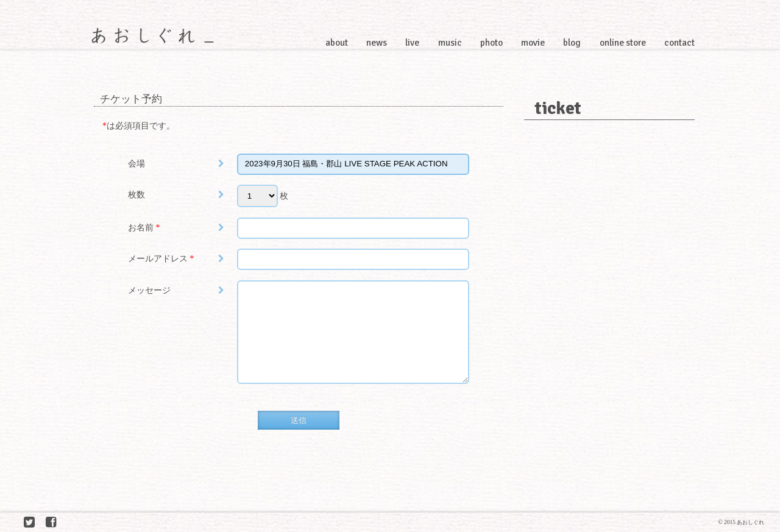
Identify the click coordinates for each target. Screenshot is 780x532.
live (412, 43)
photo (491, 43)
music (450, 43)
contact (679, 43)
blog (572, 43)
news (377, 43)
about (337, 43)
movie (533, 43)
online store (623, 43)
